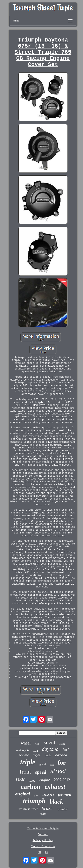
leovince (48, 795)
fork (66, 749)
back (48, 755)
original (22, 794)
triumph (34, 801)
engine (45, 780)
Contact (43, 835)
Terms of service (43, 847)
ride (37, 744)
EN (39, 852)
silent (49, 742)
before (61, 756)
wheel (26, 743)
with (43, 814)
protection (65, 795)
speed (41, 772)
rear (21, 779)
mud (36, 751)
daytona (50, 749)
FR (47, 852)
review (24, 755)
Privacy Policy (43, 841)
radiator (62, 809)
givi (36, 795)
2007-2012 (62, 780)
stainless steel (28, 809)
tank (52, 765)
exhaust (55, 787)
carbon (31, 787)
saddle (32, 781)
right (37, 755)
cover (62, 744)
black (56, 802)
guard (43, 764)
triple (28, 762)
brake (47, 808)
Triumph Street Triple (43, 829)
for (62, 762)
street (58, 771)
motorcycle (23, 750)
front (25, 772)
